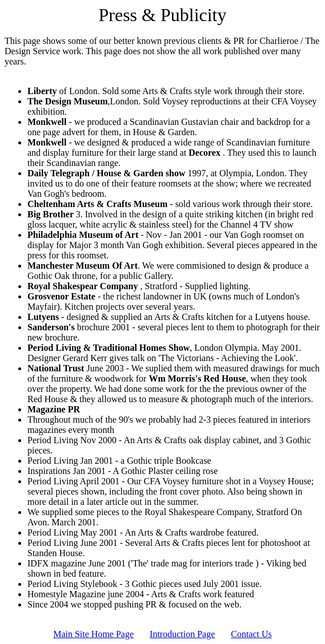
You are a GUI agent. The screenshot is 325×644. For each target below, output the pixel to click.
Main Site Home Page (93, 634)
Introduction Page (182, 634)
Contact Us (251, 634)
